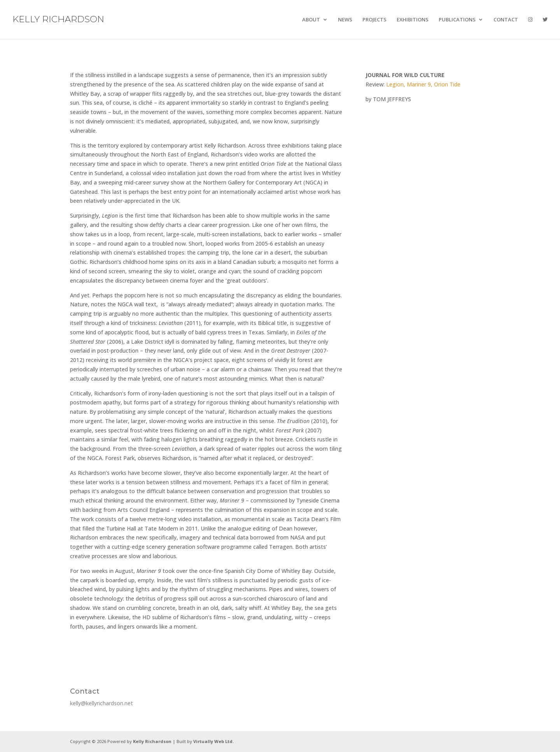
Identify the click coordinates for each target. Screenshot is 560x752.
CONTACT (506, 20)
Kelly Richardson (152, 741)
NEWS (345, 20)
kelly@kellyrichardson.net (101, 703)
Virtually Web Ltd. (213, 741)
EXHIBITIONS (413, 20)
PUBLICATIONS (457, 20)
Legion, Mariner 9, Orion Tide (423, 84)
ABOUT (311, 20)
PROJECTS (374, 20)
